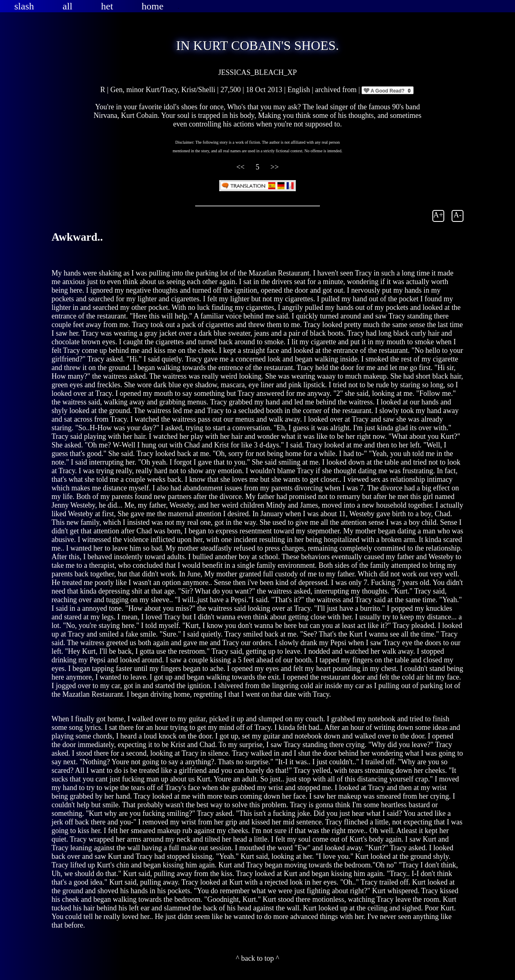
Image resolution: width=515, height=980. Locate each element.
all (67, 6)
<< (242, 167)
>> (274, 167)
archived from (337, 90)
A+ (439, 215)
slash (24, 6)
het (107, 6)
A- (458, 215)
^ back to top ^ (258, 958)
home (152, 6)
